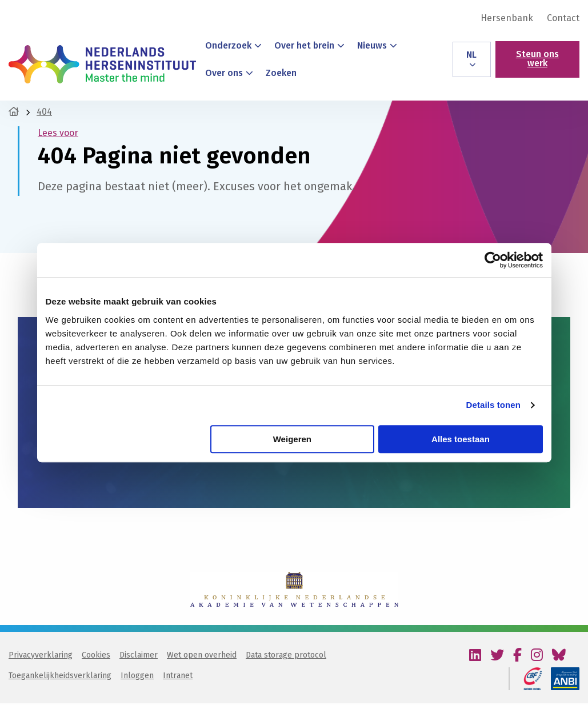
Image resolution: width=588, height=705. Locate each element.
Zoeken (281, 73)
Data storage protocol (286, 657)
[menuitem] (507, 18)
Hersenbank (507, 18)
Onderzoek (233, 45)
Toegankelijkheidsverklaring (60, 677)
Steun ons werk (537, 59)
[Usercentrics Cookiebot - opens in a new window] (493, 260)
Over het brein (309, 45)
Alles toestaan (461, 439)
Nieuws (377, 45)
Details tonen (493, 405)
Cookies (96, 657)
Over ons (229, 73)
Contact (563, 18)
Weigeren (292, 439)
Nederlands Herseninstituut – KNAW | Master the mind (102, 64)
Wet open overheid (202, 657)
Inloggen (137, 677)
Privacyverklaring (41, 657)
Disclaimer (139, 657)
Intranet (178, 677)
